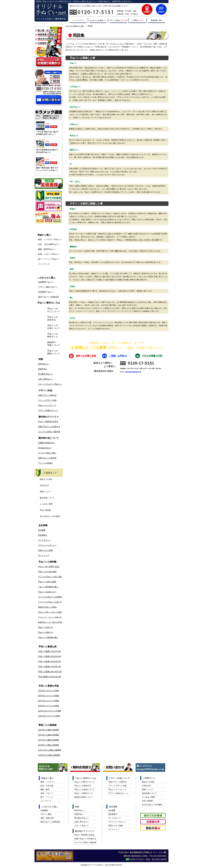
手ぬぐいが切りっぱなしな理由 (50, 612)
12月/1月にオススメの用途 (49, 716)
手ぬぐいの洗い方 (45, 627)
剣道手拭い (43, 369)
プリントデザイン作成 (47, 400)
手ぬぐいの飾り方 (45, 632)
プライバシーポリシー (47, 545)
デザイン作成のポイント (48, 410)
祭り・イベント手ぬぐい (49, 259)
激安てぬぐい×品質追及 (48, 297)
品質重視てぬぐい (46, 282)
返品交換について (47, 498)
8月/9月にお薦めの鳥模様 (48, 745)
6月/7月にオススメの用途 (48, 701)
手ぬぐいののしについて (54, 310)
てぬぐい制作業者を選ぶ (48, 587)
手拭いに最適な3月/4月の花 (49, 656)
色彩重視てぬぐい (46, 292)
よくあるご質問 (46, 504)
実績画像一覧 (157, 20)
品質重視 (44, 810)
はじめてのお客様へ (98, 20)
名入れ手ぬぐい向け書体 (50, 516)
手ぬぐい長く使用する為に (49, 567)
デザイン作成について (118, 20)
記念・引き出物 (47, 786)
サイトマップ (44, 555)
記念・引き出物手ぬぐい (49, 244)
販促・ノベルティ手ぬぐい (50, 239)
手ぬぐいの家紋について (54, 352)
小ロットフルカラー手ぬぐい (50, 384)
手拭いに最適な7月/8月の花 (49, 667)
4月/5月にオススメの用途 (48, 696)
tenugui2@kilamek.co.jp (133, 372)
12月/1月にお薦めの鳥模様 (49, 755)
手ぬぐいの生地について (54, 327)
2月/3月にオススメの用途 (48, 691)
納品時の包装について (54, 344)
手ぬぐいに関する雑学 (47, 582)
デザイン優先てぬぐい (48, 287)
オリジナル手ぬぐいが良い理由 (50, 577)
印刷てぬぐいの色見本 (47, 458)
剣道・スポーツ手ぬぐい (49, 254)
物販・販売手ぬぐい (47, 249)
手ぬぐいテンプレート (47, 405)
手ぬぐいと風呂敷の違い (48, 637)
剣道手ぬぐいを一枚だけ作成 (50, 622)
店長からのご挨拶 (45, 550)
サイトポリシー (44, 540)
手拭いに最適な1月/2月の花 (49, 651)
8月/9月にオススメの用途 (48, 706)
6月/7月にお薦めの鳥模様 (48, 740)
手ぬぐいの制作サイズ (53, 335)
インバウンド (44, 264)
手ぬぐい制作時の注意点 (48, 422)
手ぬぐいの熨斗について (84, 782)
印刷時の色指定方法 (46, 443)
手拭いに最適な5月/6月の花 (49, 661)
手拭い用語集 (45, 510)
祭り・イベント (47, 797)
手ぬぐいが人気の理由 (47, 572)
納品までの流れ (46, 479)
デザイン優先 (46, 814)
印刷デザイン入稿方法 (47, 395)
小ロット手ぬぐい (82, 826)
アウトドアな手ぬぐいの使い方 (50, 602)
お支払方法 (44, 485)
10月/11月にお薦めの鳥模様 (50, 750)
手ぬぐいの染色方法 (53, 318)
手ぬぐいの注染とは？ (47, 592)
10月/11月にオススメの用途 (50, 711)
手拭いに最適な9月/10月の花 (50, 672)
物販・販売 (45, 789)
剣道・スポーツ (47, 793)
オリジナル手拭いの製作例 (49, 432)
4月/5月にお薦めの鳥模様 (48, 735)
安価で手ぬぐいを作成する (49, 427)
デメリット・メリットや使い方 (50, 617)
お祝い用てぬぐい (82, 822)
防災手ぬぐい (44, 364)
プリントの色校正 (45, 463)
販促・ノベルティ (48, 782)
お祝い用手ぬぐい (45, 379)
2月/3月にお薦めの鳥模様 (48, 730)
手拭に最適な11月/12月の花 (50, 677)
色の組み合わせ (44, 448)
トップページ (78, 20)
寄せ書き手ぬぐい (45, 374)
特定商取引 (43, 535)
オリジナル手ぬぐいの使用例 (50, 597)
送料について (45, 492)
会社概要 (42, 530)
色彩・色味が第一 (48, 818)
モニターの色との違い (47, 453)
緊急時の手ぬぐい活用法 (47, 607)
